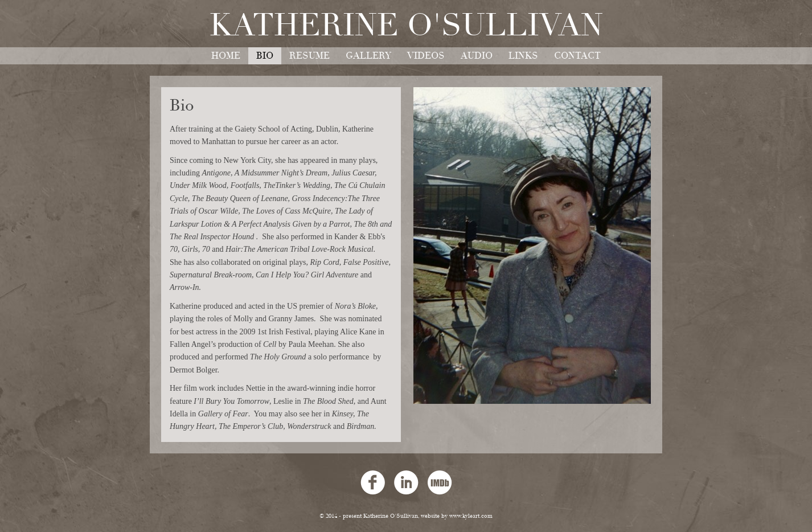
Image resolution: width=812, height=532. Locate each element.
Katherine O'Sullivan (406, 26)
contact (577, 56)
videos (426, 56)
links (523, 56)
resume (309, 56)
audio (477, 56)
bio (265, 56)
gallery (368, 56)
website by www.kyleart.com (457, 516)
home (226, 56)
